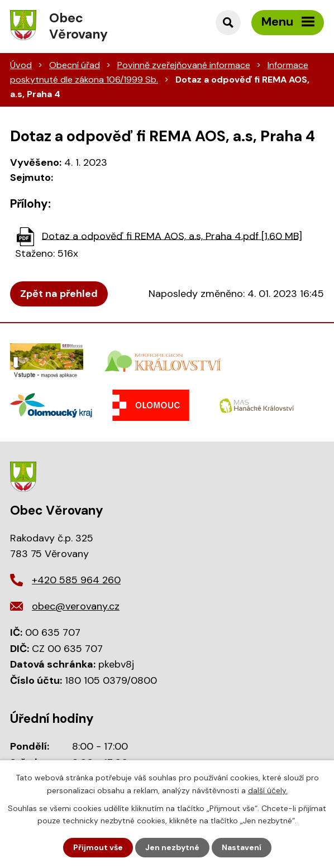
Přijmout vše (98, 847)
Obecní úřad (75, 65)
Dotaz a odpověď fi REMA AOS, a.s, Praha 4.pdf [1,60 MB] (172, 236)
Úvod (21, 65)
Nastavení (242, 847)
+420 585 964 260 (76, 580)
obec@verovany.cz (76, 606)
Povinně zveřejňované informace (184, 65)
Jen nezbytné (172, 847)
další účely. (268, 790)
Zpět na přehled (59, 294)
